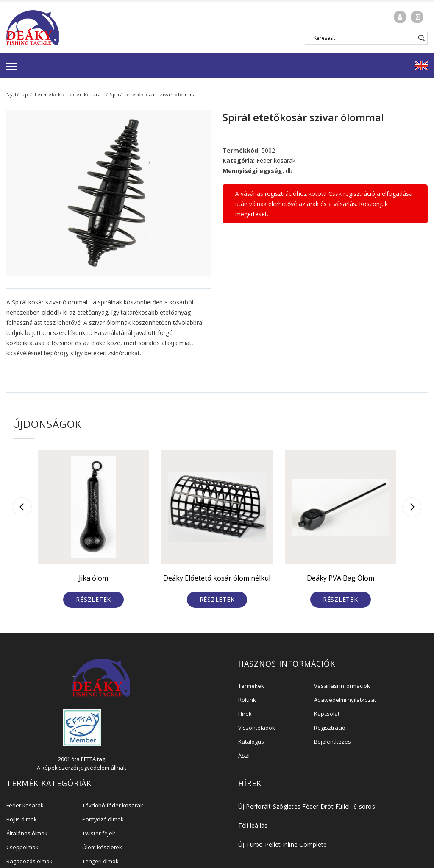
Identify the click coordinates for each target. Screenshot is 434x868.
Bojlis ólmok (22, 819)
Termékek (47, 94)
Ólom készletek (102, 847)
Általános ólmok (27, 833)
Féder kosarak (85, 94)
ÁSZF (245, 756)
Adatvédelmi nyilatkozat (345, 700)
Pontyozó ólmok (103, 819)
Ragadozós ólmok (29, 861)
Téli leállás (253, 825)
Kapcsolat (327, 714)
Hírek (245, 714)
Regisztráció (330, 728)
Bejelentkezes (332, 742)
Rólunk (247, 700)
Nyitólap (17, 94)
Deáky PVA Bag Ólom (341, 578)
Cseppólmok (22, 847)
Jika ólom (93, 578)
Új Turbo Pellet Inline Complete (283, 844)
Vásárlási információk (342, 686)
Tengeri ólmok (100, 861)
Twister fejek (99, 833)
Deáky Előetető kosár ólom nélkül (217, 578)
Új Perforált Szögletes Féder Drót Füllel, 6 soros (307, 806)
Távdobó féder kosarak (113, 805)
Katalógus (251, 742)
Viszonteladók (257, 728)
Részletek (93, 599)
